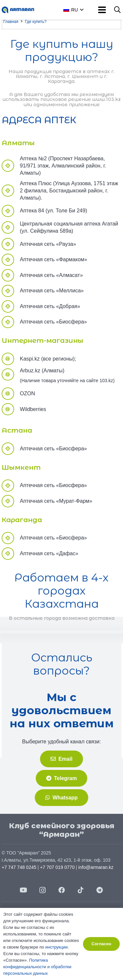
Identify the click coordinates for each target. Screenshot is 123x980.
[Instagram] (43, 890)
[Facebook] (62, 890)
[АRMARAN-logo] (18, 10)
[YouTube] (24, 890)
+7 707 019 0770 (57, 867)
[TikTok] (81, 890)
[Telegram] (100, 890)
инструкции (56, 947)
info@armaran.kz (96, 867)
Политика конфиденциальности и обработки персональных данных (37, 967)
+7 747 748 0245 (19, 867)
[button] (81, 10)
